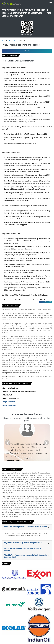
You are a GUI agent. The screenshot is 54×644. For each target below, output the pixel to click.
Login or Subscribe (10, 402)
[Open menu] (51, 4)
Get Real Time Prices (27, 51)
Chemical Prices (13, 41)
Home (3, 41)
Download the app (27, 35)
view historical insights (46, 302)
